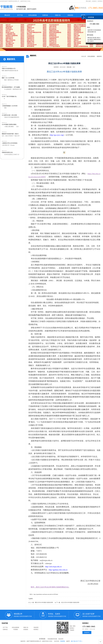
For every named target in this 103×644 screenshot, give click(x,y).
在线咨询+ (87, 632)
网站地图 (88, 1)
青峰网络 (63, 641)
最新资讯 (99, 56)
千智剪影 (15, 630)
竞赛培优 (45, 15)
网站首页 (7, 15)
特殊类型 (70, 15)
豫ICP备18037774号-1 (77, 641)
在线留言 (94, 1)
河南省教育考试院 (52, 639)
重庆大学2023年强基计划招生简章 (44, 602)
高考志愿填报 (33, 15)
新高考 (83, 15)
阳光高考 (61, 639)
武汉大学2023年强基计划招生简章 (70, 602)
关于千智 (20, 15)
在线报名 (26, 630)
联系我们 (100, 1)
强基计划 (58, 15)
